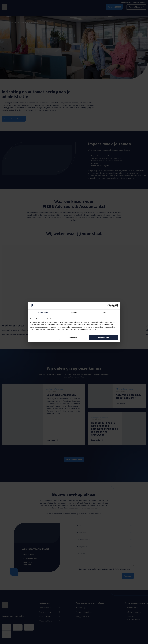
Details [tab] (74, 312)
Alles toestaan (103, 337)
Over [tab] (105, 312)
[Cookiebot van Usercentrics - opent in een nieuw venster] (109, 305)
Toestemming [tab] (43, 312)
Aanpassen (74, 337)
